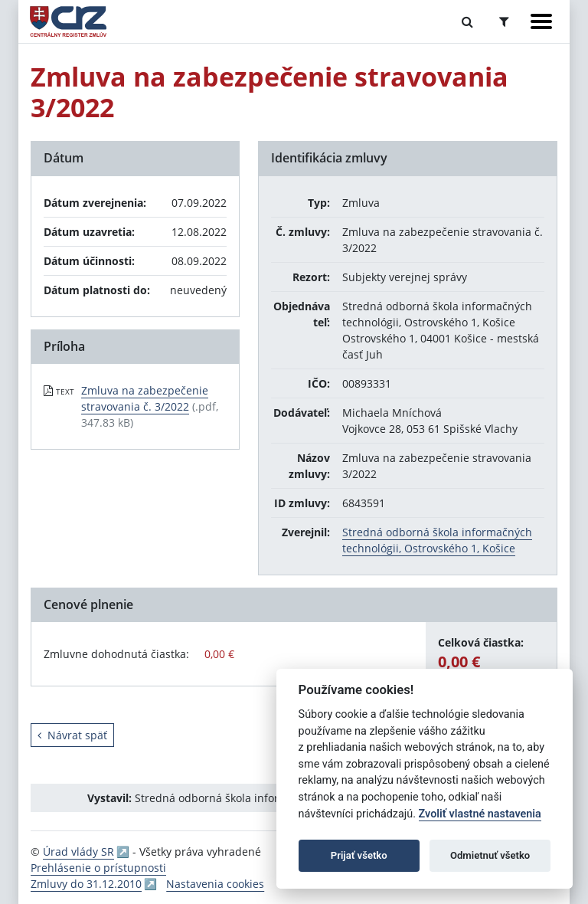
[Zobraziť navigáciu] (541, 21)
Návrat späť (72, 735)
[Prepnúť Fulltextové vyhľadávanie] (467, 21)
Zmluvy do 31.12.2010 (86, 884)
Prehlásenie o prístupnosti (98, 868)
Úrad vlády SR (78, 852)
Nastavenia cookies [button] (215, 884)
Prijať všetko (359, 855)
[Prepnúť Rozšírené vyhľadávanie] (504, 21)
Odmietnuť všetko (490, 855)
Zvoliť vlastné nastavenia (480, 814)
